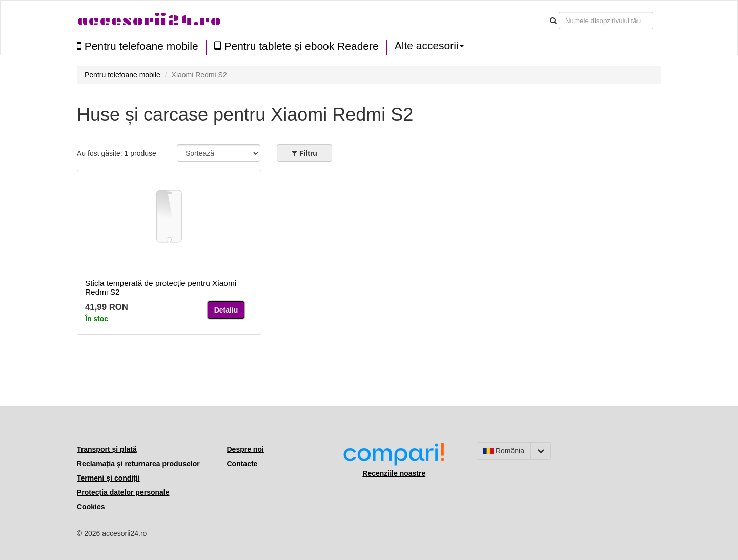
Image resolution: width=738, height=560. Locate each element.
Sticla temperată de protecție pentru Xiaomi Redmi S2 (161, 287)
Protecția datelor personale (123, 492)
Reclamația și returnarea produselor (138, 464)
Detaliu (226, 310)
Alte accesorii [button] (429, 46)
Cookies (91, 507)
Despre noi (245, 449)
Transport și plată (107, 449)
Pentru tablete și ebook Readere (296, 46)
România (504, 451)
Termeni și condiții (108, 478)
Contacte (242, 464)
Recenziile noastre (394, 473)
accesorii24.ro (149, 20)
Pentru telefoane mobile (138, 46)
